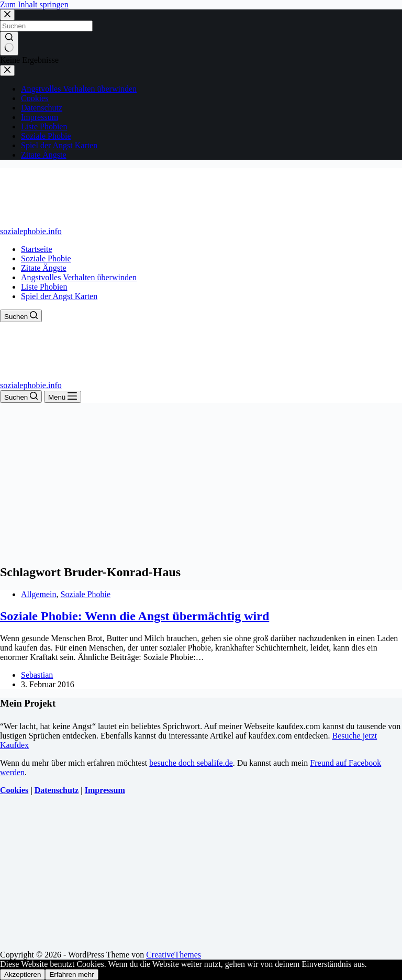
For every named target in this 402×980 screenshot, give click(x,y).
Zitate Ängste (44, 268)
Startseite (37, 249)
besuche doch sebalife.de (191, 763)
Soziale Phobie (46, 258)
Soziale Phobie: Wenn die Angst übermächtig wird (135, 616)
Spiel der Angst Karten (59, 296)
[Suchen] (21, 316)
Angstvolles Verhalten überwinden (79, 277)
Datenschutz (57, 790)
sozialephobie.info (31, 231)
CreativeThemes (174, 955)
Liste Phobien (44, 287)
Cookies (14, 790)
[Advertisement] (201, 481)
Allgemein (39, 594)
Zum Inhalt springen (34, 4)
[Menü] (63, 397)
